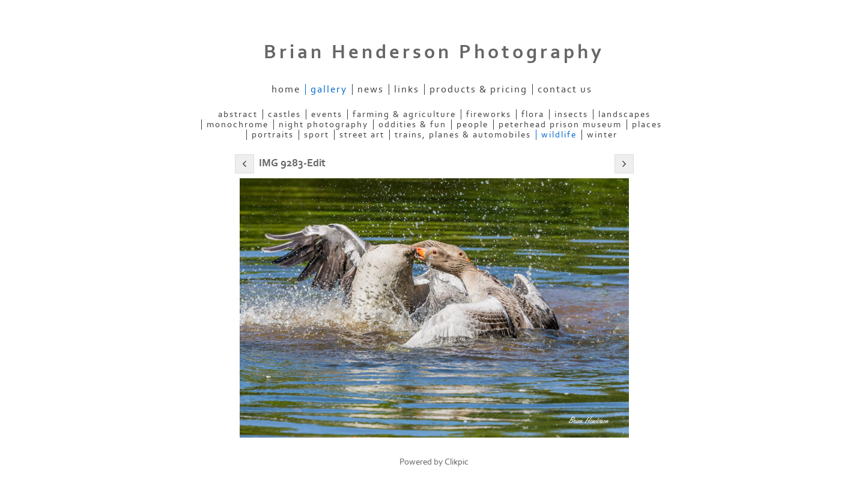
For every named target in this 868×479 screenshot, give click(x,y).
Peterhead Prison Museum (560, 125)
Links (407, 89)
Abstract (238, 114)
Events (327, 114)
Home (286, 89)
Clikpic (457, 462)
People (472, 125)
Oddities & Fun (412, 125)
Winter (602, 135)
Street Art (362, 135)
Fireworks (489, 114)
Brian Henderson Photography (434, 52)
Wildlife (559, 135)
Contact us (565, 89)
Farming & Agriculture (404, 114)
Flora (533, 114)
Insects (571, 114)
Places (647, 125)
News (371, 89)
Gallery (329, 89)
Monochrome (238, 125)
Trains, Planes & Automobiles (463, 135)
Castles (284, 114)
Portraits (273, 135)
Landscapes (624, 114)
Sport (317, 135)
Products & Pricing (478, 89)
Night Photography (323, 125)
